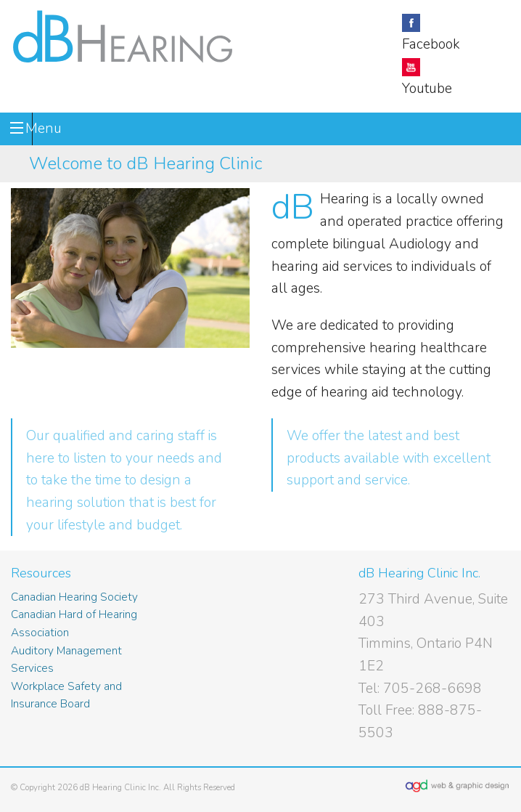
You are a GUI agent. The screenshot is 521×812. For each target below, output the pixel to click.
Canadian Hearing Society (74, 597)
